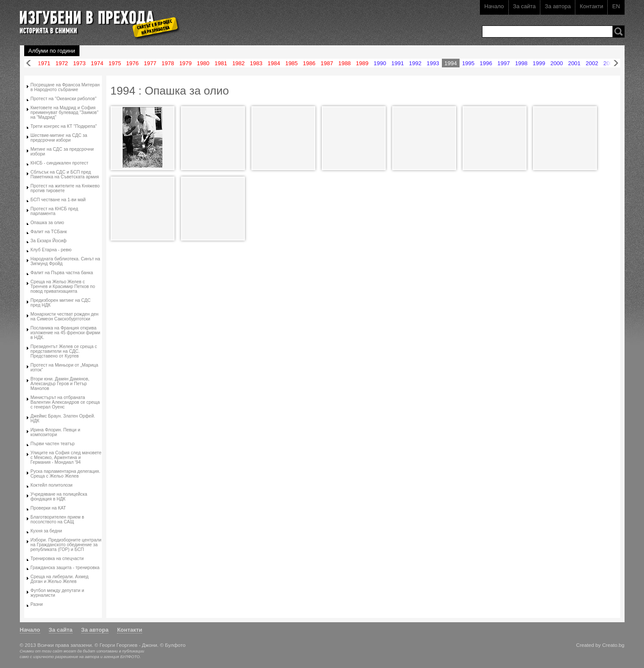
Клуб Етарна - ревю (51, 250)
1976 (132, 63)
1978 (168, 63)
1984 (274, 63)
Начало (494, 6)
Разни (37, 604)
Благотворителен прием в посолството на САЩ (57, 519)
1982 (239, 63)
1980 (203, 63)
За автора (558, 6)
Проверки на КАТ (48, 508)
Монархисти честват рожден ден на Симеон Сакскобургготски (65, 317)
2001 (574, 63)
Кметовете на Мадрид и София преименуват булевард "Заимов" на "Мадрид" (65, 112)
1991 (398, 63)
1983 (256, 63)
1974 (97, 63)
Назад (29, 63)
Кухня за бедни (46, 531)
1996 (486, 63)
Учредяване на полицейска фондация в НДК (59, 497)
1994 (451, 63)
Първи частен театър (53, 444)
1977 (150, 63)
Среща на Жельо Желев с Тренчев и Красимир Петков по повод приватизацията (63, 287)
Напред (616, 63)
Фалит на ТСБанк (49, 232)
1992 (415, 63)
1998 (521, 63)
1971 (44, 63)
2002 (592, 63)
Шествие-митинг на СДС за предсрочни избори (59, 138)
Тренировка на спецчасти (57, 559)
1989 (362, 63)
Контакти (591, 6)
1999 (539, 63)
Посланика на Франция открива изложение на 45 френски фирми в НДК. (65, 333)
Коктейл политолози (52, 485)
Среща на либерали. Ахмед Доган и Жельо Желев (60, 579)
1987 (327, 63)
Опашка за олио (48, 223)
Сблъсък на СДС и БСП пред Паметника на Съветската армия (65, 174)
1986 (309, 63)
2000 (557, 63)
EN (616, 6)
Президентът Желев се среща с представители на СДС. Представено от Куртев (64, 351)
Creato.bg (613, 645)
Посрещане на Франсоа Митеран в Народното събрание (65, 87)
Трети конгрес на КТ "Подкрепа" (64, 126)
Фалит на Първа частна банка (62, 273)
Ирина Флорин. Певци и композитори (56, 432)
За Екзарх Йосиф (49, 241)
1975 (115, 63)
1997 (503, 63)
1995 (468, 63)
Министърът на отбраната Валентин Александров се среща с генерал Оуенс (65, 402)
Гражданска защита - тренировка (65, 568)
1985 (291, 63)
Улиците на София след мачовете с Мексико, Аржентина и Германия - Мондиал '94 (66, 457)
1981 (221, 63)
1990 (380, 63)
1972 (62, 63)
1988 (344, 63)
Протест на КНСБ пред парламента (54, 211)
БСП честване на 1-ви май (58, 200)
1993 (433, 63)
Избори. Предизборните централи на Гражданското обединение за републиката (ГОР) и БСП (66, 545)
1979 (186, 63)
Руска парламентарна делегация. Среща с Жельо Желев (66, 474)
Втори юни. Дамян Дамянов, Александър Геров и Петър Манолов (60, 384)
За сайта (525, 6)
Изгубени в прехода (96, 19)
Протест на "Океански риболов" (64, 99)
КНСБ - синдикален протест (60, 163)
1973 (79, 63)
